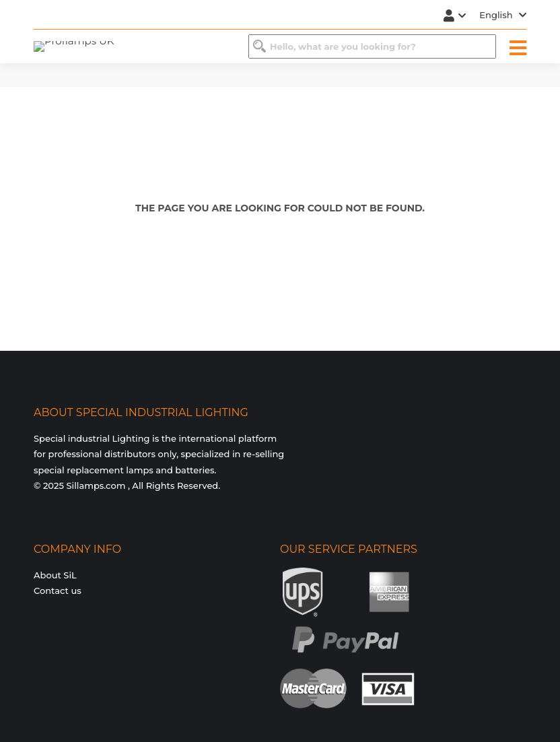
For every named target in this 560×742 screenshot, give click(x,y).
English (503, 15)
